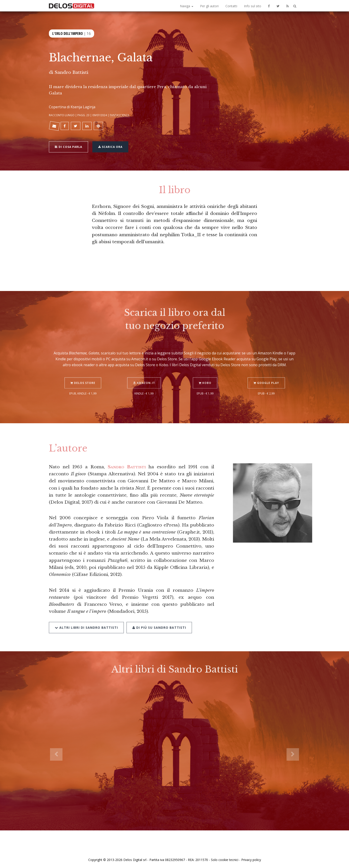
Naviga (187, 6)
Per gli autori (209, 6)
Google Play (266, 377)
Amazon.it (144, 377)
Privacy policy (251, 860)
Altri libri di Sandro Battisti (86, 622)
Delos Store (83, 377)
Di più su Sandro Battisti (159, 622)
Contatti (231, 6)
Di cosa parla (68, 146)
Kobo (205, 377)
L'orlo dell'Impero (68, 33)
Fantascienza (120, 115)
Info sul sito (253, 6)
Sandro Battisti (71, 72)
